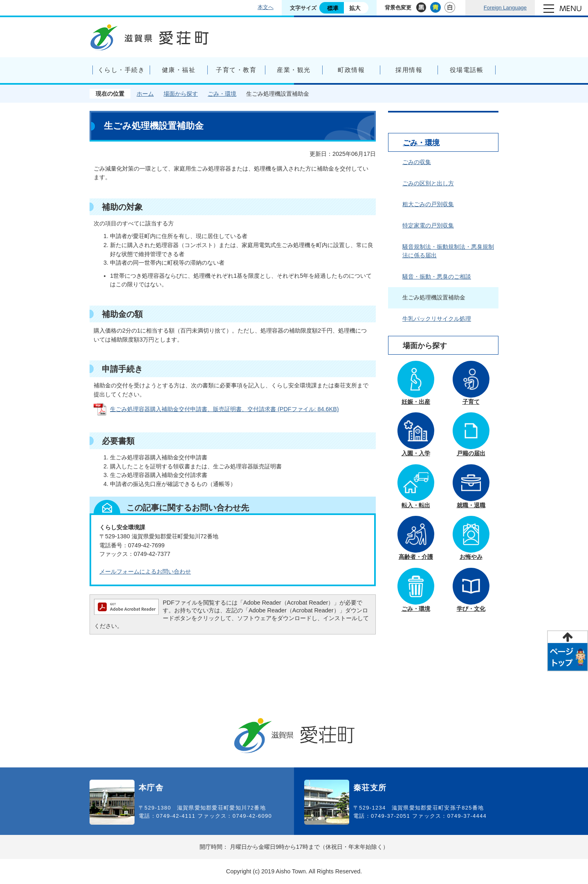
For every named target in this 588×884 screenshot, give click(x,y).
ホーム (145, 94)
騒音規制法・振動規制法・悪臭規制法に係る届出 (448, 251)
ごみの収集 (417, 162)
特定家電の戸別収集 (428, 225)
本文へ (266, 7)
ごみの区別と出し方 (428, 183)
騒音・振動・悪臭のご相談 (437, 277)
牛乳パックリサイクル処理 (437, 319)
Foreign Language (505, 8)
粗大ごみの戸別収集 (428, 204)
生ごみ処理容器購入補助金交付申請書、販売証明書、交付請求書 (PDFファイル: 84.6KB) (224, 409)
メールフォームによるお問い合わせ (145, 571)
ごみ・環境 (222, 94)
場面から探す (181, 94)
